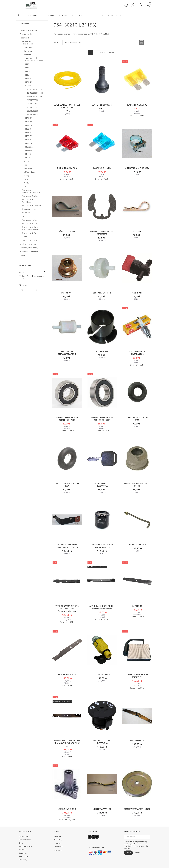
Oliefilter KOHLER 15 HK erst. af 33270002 (102, 546)
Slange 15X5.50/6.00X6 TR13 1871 (67, 485)
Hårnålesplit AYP (67, 231)
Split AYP (137, 231)
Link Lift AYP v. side (102, 809)
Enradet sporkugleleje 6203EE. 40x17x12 (67, 419)
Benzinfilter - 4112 (102, 293)
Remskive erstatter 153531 (137, 809)
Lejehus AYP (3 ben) (67, 809)
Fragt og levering (25, 840)
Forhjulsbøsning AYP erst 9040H (137, 485)
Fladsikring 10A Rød (67, 168)
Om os (21, 843)
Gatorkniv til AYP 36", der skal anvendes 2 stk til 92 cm (67, 743)
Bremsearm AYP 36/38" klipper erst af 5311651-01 (67, 546)
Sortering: (58, 42)
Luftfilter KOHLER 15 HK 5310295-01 (137, 676)
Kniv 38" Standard (67, 675)
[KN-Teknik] (32, 5)
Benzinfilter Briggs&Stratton (67, 353)
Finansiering (23, 860)
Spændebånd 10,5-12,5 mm (137, 168)
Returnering (23, 850)
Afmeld (138, 853)
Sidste (111, 53)
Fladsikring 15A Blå (102, 168)
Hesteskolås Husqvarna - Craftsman (102, 233)
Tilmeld (128, 853)
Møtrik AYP (67, 293)
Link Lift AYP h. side (137, 545)
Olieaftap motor (102, 675)
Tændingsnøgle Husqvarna (102, 485)
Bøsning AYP (102, 352)
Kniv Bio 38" (137, 606)
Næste (103, 53)
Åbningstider (23, 856)
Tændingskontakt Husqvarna (102, 742)
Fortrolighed (23, 836)
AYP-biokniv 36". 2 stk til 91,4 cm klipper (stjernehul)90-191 (67, 609)
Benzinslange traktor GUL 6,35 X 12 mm (67, 106)
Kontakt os (23, 853)
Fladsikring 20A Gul (137, 105)
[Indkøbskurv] (149, 5)
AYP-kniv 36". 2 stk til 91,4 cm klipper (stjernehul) (102, 607)
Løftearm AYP (137, 741)
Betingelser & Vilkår (26, 846)
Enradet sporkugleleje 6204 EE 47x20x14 (102, 419)
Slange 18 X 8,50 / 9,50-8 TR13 (137, 419)
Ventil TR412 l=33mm (102, 105)
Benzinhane (137, 293)
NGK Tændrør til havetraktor (137, 353)
